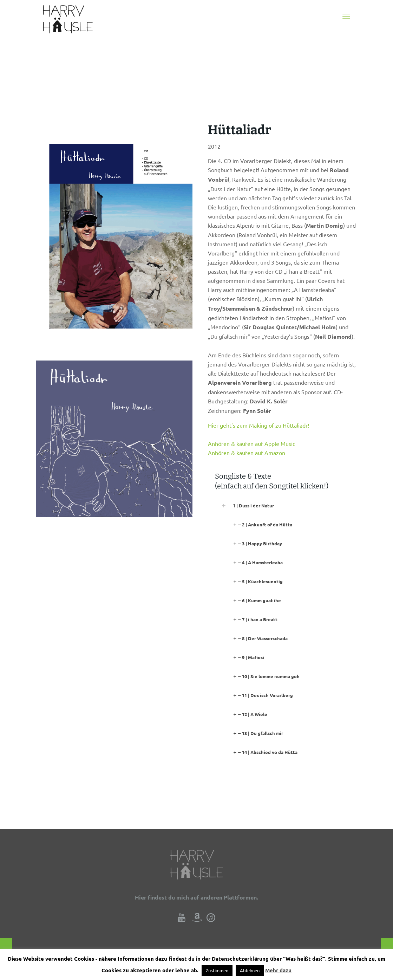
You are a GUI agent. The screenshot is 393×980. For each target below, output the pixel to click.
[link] (286, 506)
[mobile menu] (346, 16)
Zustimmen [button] (217, 970)
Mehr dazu (278, 970)
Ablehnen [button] (250, 970)
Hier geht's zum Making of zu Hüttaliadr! (258, 425)
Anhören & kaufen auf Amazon (247, 453)
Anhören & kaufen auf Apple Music (251, 443)
